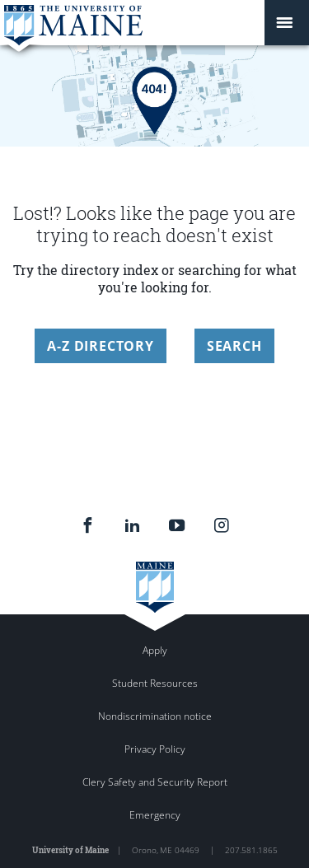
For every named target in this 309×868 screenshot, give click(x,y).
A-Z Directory (100, 346)
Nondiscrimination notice (155, 716)
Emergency (155, 815)
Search (234, 346)
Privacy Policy (155, 749)
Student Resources (155, 683)
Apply (155, 650)
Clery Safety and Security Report (155, 782)
